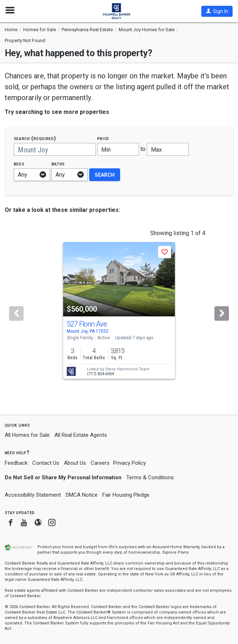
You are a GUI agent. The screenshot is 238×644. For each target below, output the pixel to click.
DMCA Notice (82, 495)
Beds (19, 164)
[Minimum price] (118, 149)
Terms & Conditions (150, 477)
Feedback (16, 463)
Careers (100, 463)
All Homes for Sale (27, 435)
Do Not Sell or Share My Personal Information (63, 477)
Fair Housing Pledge (126, 495)
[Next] (222, 313)
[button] (217, 11)
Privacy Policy (130, 463)
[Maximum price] (168, 149)
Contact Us (46, 463)
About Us (75, 463)
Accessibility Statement (33, 495)
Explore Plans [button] (176, 552)
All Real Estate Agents (81, 435)
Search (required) (35, 138)
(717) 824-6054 (100, 374)
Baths (58, 164)
